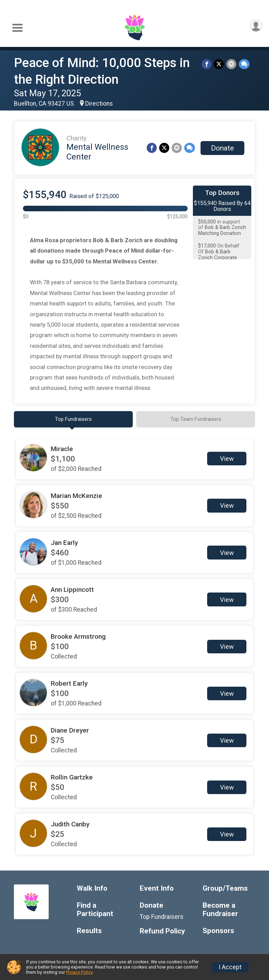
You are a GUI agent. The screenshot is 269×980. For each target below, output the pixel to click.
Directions (99, 104)
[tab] (73, 419)
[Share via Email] (232, 64)
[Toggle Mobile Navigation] (17, 28)
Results (89, 931)
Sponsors (218, 931)
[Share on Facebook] (207, 64)
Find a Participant (95, 910)
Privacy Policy (79, 972)
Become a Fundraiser (220, 910)
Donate (222, 148)
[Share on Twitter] (219, 64)
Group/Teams (225, 889)
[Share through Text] (244, 64)
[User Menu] (256, 26)
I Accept (230, 967)
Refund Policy (162, 932)
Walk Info (92, 889)
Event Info (157, 889)
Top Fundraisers (162, 917)
